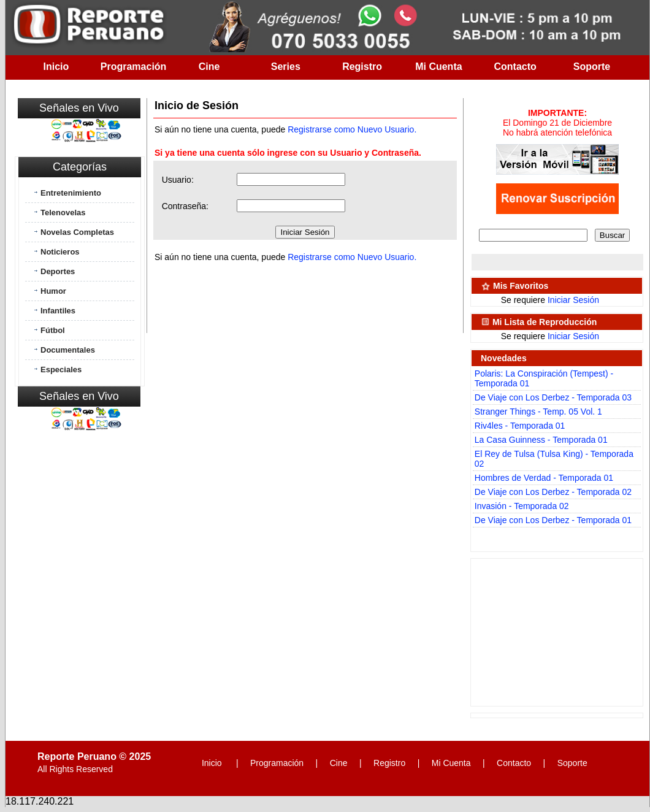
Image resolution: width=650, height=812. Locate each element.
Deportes (58, 271)
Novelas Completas (77, 232)
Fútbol (53, 330)
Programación (134, 67)
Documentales (68, 350)
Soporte (592, 67)
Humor (53, 291)
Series (286, 67)
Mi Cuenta (438, 67)
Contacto (515, 67)
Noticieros (60, 252)
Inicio (56, 67)
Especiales (61, 370)
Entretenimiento (71, 193)
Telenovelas (63, 213)
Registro (362, 67)
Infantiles (58, 311)
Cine (209, 67)
